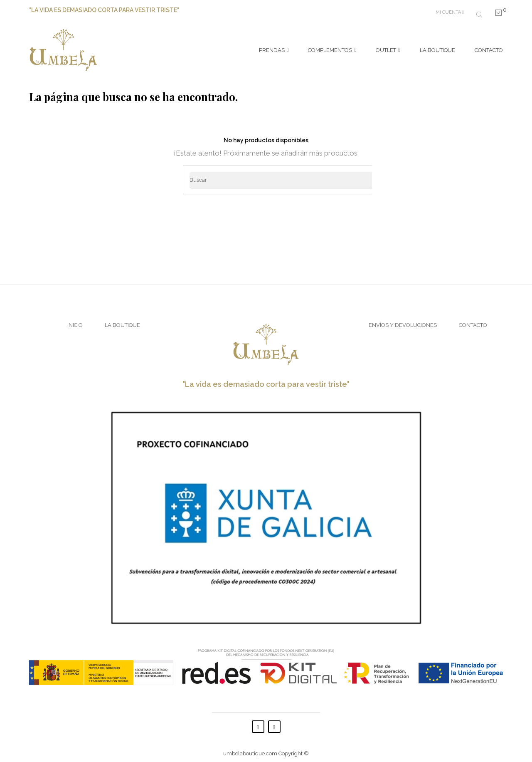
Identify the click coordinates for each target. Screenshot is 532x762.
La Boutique (122, 320)
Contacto (473, 320)
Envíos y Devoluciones (403, 320)
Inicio (75, 320)
